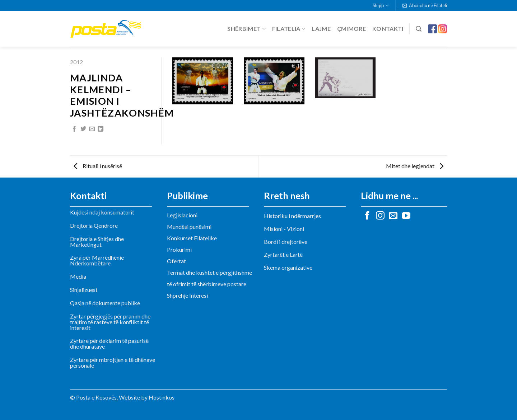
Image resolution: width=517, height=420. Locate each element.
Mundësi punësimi (189, 226)
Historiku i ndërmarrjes (292, 216)
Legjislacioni (182, 215)
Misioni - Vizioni (284, 229)
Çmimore (351, 29)
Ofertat (176, 261)
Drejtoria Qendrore (94, 225)
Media (78, 276)
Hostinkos (162, 397)
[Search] (419, 29)
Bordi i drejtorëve (286, 242)
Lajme (321, 29)
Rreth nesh (287, 195)
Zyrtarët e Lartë (283, 254)
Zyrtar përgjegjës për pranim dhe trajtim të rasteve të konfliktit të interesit (110, 322)
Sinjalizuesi (83, 290)
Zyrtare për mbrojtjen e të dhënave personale (113, 362)
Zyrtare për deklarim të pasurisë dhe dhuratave (109, 343)
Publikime (187, 195)
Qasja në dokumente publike (105, 303)
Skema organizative (288, 267)
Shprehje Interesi (187, 295)
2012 (76, 62)
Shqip (381, 6)
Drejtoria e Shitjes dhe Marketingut (97, 242)
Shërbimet (246, 29)
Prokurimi (179, 249)
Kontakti (388, 29)
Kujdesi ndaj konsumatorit (102, 212)
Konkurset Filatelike (192, 238)
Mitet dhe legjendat (415, 166)
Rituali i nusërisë (98, 166)
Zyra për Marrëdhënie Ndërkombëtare (97, 260)
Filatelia (289, 29)
